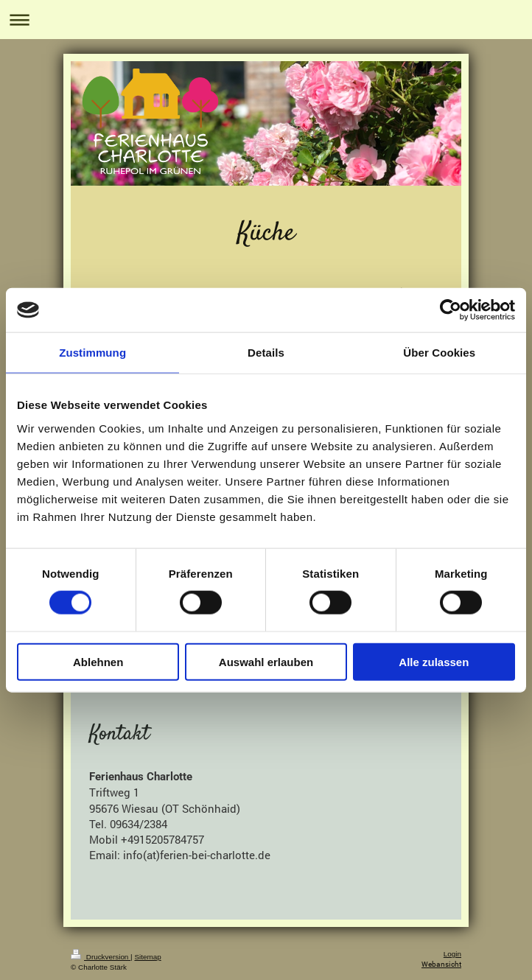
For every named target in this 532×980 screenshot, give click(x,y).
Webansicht (441, 964)
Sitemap (147, 957)
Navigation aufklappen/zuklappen (266, 20)
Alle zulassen (434, 661)
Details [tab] (266, 353)
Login (452, 954)
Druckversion (101, 957)
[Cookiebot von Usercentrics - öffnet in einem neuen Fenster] (451, 310)
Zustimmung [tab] (92, 353)
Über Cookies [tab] (439, 353)
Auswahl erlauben (266, 661)
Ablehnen (98, 661)
